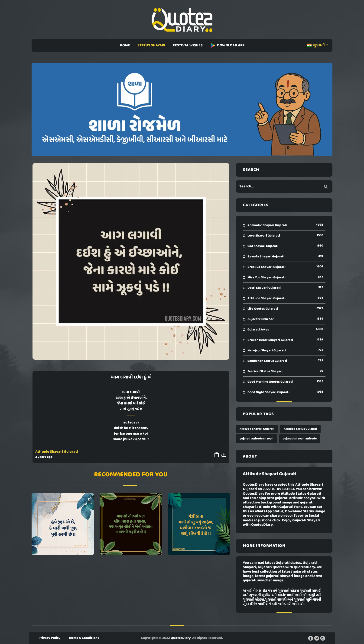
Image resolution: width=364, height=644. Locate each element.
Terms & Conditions (84, 638)
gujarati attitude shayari (257, 439)
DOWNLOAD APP (227, 45)
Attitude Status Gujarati (300, 429)
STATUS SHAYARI (151, 45)
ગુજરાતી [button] (316, 45)
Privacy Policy (49, 638)
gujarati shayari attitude (300, 439)
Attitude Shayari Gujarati (57, 452)
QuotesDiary (181, 638)
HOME (125, 45)
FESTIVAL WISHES (188, 45)
